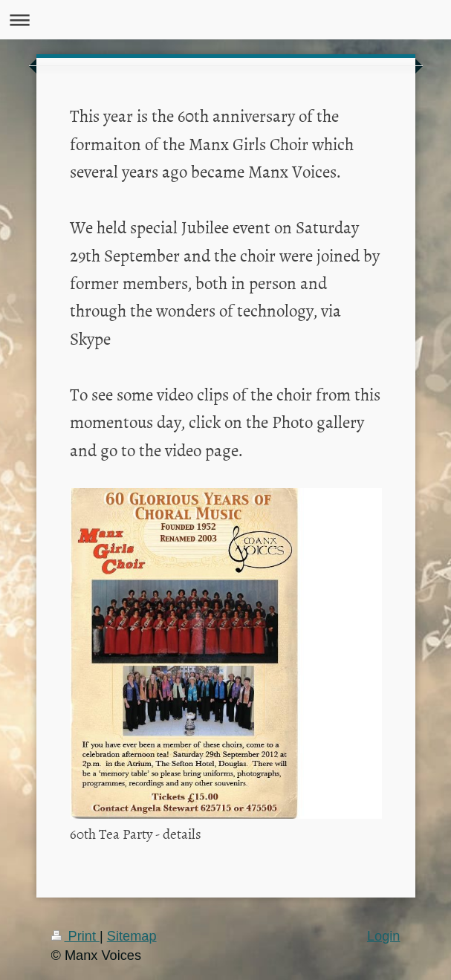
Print (76, 936)
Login (384, 936)
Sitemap (132, 936)
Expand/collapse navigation (225, 20)
